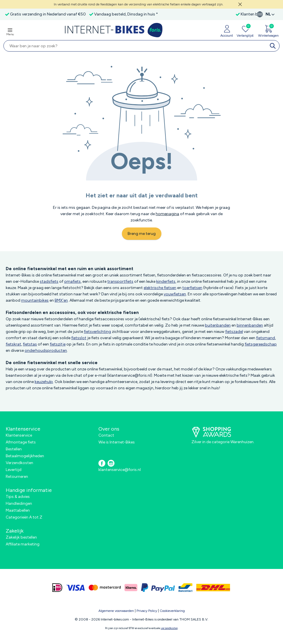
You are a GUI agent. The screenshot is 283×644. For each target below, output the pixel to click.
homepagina (167, 214)
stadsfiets (49, 281)
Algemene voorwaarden (116, 611)
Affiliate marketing (23, 544)
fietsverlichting (97, 332)
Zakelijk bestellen (21, 537)
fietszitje (58, 344)
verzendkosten (169, 628)
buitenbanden (218, 325)
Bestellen (14, 449)
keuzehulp (44, 382)
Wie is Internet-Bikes (117, 442)
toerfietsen (192, 288)
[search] (274, 46)
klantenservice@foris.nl (120, 470)
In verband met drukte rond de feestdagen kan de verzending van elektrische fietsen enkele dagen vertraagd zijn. (139, 4)
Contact (106, 435)
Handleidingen (19, 503)
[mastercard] (105, 588)
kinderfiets (166, 281)
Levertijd (14, 470)
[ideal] (57, 588)
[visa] (76, 588)
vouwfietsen (175, 294)
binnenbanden (250, 325)
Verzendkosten (19, 463)
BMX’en (61, 300)
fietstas (30, 344)
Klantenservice (19, 435)
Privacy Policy (147, 611)
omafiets (72, 281)
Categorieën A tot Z (24, 517)
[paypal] (158, 588)
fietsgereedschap (261, 344)
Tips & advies (18, 497)
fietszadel (234, 332)
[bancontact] (186, 588)
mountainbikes (35, 300)
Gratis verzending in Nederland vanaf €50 (48, 14)
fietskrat (13, 344)
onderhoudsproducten (46, 351)
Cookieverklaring (172, 611)
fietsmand (266, 338)
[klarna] (131, 588)
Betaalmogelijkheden (25, 456)
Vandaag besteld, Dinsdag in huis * (126, 14)
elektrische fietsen (160, 288)
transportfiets (120, 281)
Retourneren (17, 477)
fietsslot (79, 338)
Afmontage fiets (21, 442)
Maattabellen (18, 510)
